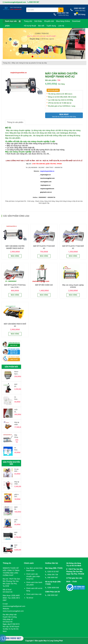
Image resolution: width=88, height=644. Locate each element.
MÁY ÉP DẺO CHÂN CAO (44, 285)
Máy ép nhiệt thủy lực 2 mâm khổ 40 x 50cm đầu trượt (17, 423)
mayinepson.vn (46, 185)
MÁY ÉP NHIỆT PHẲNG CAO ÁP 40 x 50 (17, 546)
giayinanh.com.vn (46, 192)
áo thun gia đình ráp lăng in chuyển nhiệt (17, 449)
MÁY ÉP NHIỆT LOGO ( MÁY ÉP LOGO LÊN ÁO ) (17, 385)
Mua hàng (15, 256)
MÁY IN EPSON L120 (17, 534)
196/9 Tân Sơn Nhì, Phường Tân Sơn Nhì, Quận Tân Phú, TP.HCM (75, 572)
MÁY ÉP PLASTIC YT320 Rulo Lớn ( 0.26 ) (15, 286)
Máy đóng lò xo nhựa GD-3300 (16, 436)
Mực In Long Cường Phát (53, 641)
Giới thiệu (38, 21)
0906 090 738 (52, 575)
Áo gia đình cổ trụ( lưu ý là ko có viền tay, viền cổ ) (17, 470)
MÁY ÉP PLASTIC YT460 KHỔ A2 (73, 247)
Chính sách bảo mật (34, 594)
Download (76, 21)
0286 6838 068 (52, 588)
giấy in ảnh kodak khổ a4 (17, 496)
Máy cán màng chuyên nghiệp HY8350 (73, 286)
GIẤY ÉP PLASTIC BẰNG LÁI (17, 521)
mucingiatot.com (46, 182)
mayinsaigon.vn (46, 175)
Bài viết (41, 26)
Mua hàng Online (63, 21)
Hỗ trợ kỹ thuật (30, 26)
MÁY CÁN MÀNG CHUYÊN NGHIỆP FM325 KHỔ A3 (15, 247)
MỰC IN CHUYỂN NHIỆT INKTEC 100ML (17, 508)
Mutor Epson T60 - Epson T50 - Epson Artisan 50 (17, 373)
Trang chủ (28, 21)
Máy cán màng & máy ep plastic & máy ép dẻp (29, 63)
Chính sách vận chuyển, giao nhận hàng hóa (33, 576)
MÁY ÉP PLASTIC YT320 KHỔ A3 (44, 247)
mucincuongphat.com (47, 178)
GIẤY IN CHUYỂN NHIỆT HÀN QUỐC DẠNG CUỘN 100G (17, 411)
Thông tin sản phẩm (15, 122)
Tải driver (30, 598)
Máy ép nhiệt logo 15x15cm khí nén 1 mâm (17, 483)
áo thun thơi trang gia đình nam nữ (16, 398)
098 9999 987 (52, 578)
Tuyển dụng (51, 26)
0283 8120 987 (52, 572)
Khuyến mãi (49, 21)
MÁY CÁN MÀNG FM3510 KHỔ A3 (15, 325)
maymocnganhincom (47, 189)
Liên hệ (61, 26)
